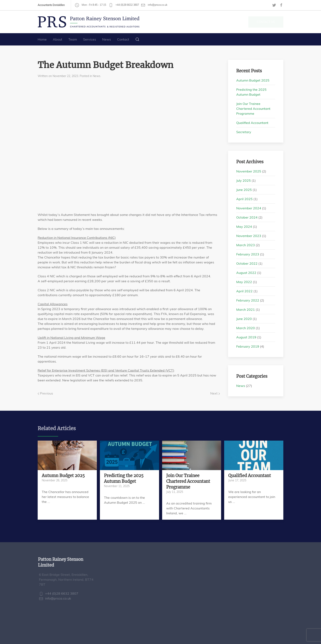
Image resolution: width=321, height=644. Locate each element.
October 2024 (247, 217)
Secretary (244, 132)
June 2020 (244, 319)
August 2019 (246, 337)
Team (73, 39)
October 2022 (247, 263)
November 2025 (249, 171)
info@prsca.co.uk (154, 5)
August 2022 (246, 273)
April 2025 (244, 199)
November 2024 (249, 208)
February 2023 (248, 254)
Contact (123, 39)
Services (90, 39)
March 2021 (246, 310)
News (107, 39)
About (58, 39)
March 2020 (246, 328)
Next (215, 393)
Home (42, 39)
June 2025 (244, 190)
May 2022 (244, 282)
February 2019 (248, 346)
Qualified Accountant (252, 123)
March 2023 (246, 245)
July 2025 (244, 180)
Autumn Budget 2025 (253, 80)
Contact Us (266, 22)
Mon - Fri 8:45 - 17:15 (90, 5)
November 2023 (249, 236)
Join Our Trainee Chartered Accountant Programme (253, 109)
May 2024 (244, 227)
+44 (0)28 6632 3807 (124, 5)
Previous (45, 393)
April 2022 (244, 291)
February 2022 (248, 300)
